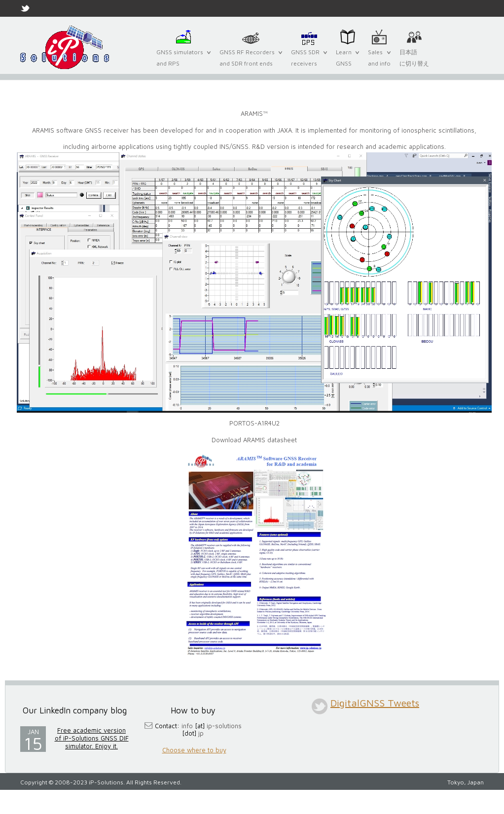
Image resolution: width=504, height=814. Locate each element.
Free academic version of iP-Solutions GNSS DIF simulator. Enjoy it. (92, 738)
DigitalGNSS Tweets (375, 703)
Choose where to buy (194, 750)
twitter (320, 706)
